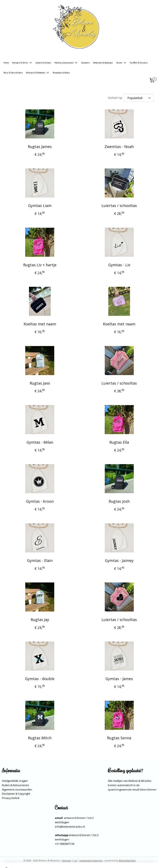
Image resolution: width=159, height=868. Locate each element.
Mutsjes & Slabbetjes (38, 73)
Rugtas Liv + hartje (40, 265)
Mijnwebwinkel (127, 860)
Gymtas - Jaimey (119, 561)
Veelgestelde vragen (15, 781)
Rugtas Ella (119, 442)
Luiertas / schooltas (119, 206)
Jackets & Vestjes (43, 63)
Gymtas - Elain (40, 561)
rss (75, 860)
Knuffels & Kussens (139, 63)
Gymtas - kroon (40, 501)
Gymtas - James (119, 679)
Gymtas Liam (40, 206)
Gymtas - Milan (40, 442)
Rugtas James (40, 146)
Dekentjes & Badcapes (103, 63)
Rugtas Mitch (40, 738)
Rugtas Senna (119, 738)
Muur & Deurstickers (13, 73)
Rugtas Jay (40, 620)
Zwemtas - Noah (119, 146)
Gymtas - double (40, 679)
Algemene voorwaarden (17, 789)
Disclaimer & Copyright (16, 794)
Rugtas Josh (119, 501)
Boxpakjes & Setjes (61, 73)
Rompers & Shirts (22, 63)
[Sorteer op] (139, 98)
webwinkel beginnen (91, 860)
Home (6, 63)
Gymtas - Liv (119, 265)
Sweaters (85, 63)
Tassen (121, 63)
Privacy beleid (11, 798)
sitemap (67, 860)
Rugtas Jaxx (40, 383)
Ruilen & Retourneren (15, 785)
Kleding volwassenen (66, 63)
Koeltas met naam (40, 324)
